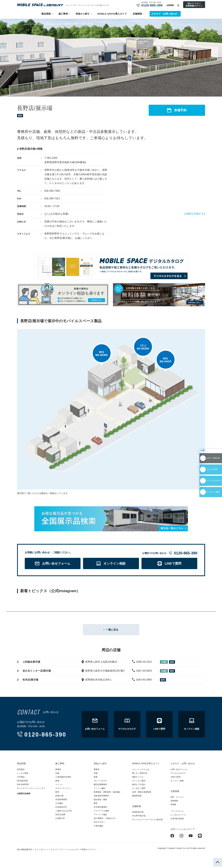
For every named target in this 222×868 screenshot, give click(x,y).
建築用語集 (137, 797)
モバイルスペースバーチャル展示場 (147, 821)
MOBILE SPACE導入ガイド (112, 14)
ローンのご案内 (139, 782)
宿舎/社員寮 (60, 816)
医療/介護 (59, 797)
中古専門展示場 (139, 817)
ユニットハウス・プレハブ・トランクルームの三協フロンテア (88, 5)
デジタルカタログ (205, 456)
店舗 (57, 775)
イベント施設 (99, 790)
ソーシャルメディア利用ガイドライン (81, 851)
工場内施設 (98, 827)
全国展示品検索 (24, 795)
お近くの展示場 (204, 438)
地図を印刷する (195, 214)
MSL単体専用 (23, 786)
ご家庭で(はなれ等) (64, 812)
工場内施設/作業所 (63, 778)
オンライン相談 (204, 465)
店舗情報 (137, 14)
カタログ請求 (202, 447)
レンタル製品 (23, 775)
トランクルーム (177, 813)
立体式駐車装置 (177, 820)
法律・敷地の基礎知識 (142, 793)
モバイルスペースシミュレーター (31, 790)
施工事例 (63, 14)
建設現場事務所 (100, 786)
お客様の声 (60, 820)
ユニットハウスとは (141, 771)
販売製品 (21, 771)
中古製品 (21, 778)
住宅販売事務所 (100, 808)
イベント (59, 786)
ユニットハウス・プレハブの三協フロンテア (43, 24)
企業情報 (170, 5)
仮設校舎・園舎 (100, 801)
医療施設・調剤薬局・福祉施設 (107, 793)
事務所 (58, 771)
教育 (57, 793)
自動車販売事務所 (101, 797)
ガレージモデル (100, 782)
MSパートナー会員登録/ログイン (194, 4)
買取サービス (138, 778)
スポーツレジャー (63, 790)
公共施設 (59, 805)
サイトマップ (56, 851)
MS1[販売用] (22, 782)
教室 (96, 805)
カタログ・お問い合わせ (183, 765)
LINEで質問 (175, 778)
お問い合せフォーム (179, 771)
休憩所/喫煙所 (61, 801)
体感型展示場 (138, 813)
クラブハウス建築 (101, 812)
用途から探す (83, 14)
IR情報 (173, 806)
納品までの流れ (139, 786)
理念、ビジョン (177, 798)
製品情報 (46, 14)
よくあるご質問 (139, 790)
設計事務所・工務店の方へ (105, 820)
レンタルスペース (178, 816)
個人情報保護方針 (25, 851)
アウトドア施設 (100, 816)
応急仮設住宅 (61, 808)
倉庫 (57, 782)
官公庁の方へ (99, 823)
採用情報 (174, 802)
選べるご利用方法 (140, 775)
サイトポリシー (41, 851)
